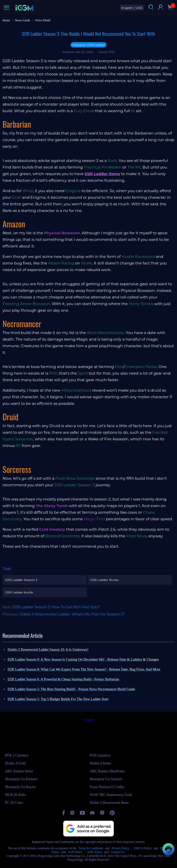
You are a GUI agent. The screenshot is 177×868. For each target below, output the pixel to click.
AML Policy (95, 852)
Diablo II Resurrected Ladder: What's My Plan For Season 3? (72, 614)
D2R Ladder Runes (104, 580)
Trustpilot (89, 720)
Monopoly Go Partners (21, 779)
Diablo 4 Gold (15, 763)
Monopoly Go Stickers (106, 779)
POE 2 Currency (17, 755)
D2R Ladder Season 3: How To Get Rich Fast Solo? (56, 607)
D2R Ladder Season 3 (21, 580)
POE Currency (100, 755)
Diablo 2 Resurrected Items (109, 803)
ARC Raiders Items (19, 771)
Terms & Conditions (91, 848)
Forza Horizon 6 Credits (107, 787)
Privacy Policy (120, 848)
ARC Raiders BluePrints (107, 771)
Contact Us (117, 852)
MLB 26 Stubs (15, 795)
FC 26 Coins (14, 803)
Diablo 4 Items (100, 763)
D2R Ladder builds (19, 592)
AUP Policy (75, 852)
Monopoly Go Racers (20, 787)
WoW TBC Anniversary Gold (111, 795)
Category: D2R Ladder (88, 45)
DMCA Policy (143, 848)
